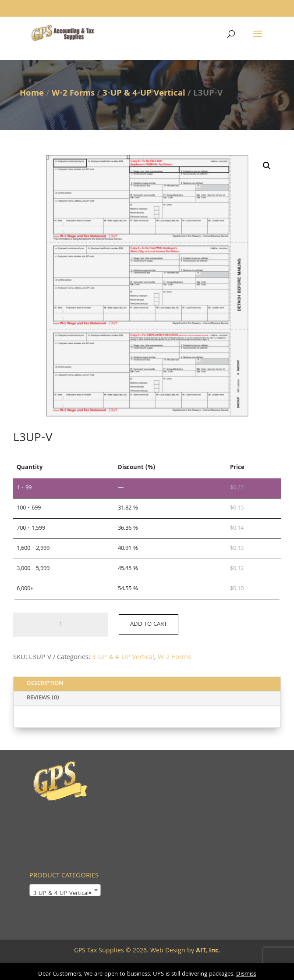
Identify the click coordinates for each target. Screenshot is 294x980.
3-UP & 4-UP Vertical (144, 94)
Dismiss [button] (246, 974)
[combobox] (65, 890)
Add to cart (149, 624)
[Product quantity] (61, 625)
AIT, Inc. (207, 951)
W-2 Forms (73, 94)
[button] (267, 166)
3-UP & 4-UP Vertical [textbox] (62, 894)
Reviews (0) (43, 698)
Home (32, 94)
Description (45, 684)
